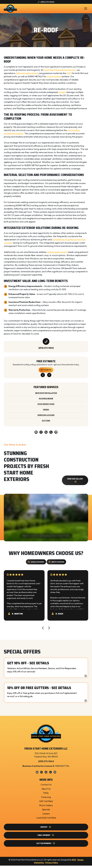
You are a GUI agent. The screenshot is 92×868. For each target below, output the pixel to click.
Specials (46, 812)
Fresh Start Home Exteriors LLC (60, 72)
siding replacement (57, 254)
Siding (46, 411)
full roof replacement (27, 75)
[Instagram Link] (40, 434)
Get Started (46, 372)
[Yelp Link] (52, 434)
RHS (74, 862)
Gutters (46, 423)
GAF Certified (46, 804)
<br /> (46, 520)
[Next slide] (49, 377)
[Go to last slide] (43, 377)
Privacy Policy (52, 865)
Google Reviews (35, 564)
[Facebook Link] (35, 434)
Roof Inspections (46, 406)
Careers (46, 816)
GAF (69, 75)
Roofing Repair (46, 400)
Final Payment (46, 838)
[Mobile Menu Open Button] (86, 9)
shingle (62, 94)
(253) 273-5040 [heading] (46, 350)
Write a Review (57, 564)
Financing (46, 799)
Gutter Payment (46, 846)
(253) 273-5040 (46, 2)
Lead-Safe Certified (46, 820)
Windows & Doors (46, 417)
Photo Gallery (46, 808)
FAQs (46, 795)
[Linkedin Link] (57, 434)
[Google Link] (46, 434)
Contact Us (46, 787)
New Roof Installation (46, 395)
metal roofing (54, 78)
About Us (46, 791)
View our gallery (75, 483)
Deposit (46, 829)
